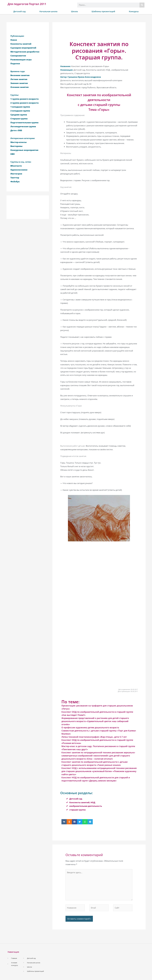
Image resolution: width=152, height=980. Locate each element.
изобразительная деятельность (86, 806)
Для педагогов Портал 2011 (27, 4)
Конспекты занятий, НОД (82, 802)
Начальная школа (48, 11)
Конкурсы (134, 11)
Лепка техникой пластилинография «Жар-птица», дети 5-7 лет (94, 737)
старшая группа (77, 810)
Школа (74, 11)
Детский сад (19, 11)
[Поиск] (142, 5)
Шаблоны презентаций (103, 11)
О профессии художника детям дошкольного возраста (90, 727)
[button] (64, 822)
